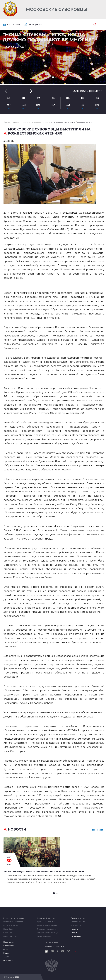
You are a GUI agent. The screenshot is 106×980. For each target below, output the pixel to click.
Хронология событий (46, 922)
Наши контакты (10, 936)
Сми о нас (8, 933)
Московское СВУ (11, 925)
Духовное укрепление (46, 929)
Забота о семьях (78, 922)
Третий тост (76, 925)
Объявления (76, 936)
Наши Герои (8, 929)
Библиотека (8, 946)
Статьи (74, 933)
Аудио (6, 957)
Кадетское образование (47, 925)
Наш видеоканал (52, 942)
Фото (6, 949)
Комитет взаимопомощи (47, 933)
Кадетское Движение (46, 918)
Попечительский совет (13, 922)
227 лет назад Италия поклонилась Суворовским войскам (44, 871)
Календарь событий (87, 91)
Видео (6, 953)
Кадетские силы (44, 936)
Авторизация (14, 24)
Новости (75, 929)
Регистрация (35, 24)
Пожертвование (78, 918)
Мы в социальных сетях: (55, 946)
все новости (98, 830)
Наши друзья (9, 942)
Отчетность (8, 960)
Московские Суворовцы (57, 9)
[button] (53, 77)
